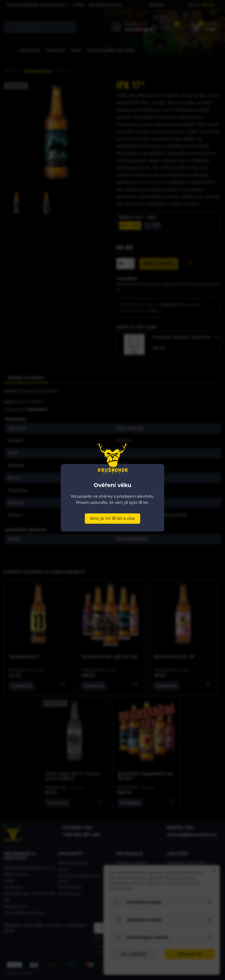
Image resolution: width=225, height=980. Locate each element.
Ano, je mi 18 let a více (112, 518)
